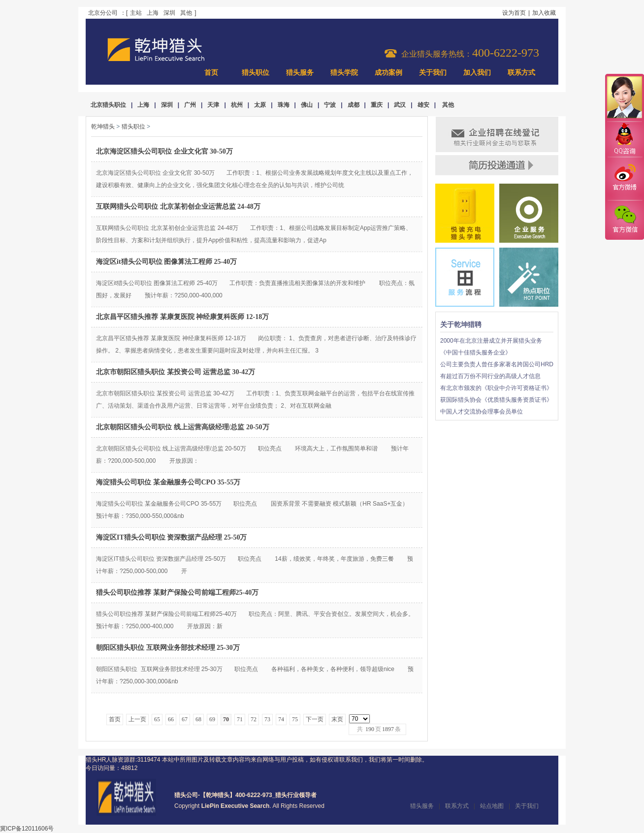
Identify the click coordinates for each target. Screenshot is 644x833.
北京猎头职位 (108, 105)
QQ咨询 (624, 140)
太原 (260, 105)
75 (295, 719)
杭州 (237, 105)
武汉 (400, 105)
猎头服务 (300, 73)
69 (212, 719)
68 (198, 719)
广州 (190, 105)
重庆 (377, 105)
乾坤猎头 (103, 127)
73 (267, 719)
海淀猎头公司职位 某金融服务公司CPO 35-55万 (168, 482)
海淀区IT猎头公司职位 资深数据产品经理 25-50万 (171, 537)
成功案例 (388, 73)
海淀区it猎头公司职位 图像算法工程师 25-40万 (166, 262)
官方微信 (624, 220)
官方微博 (624, 179)
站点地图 (492, 806)
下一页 (315, 719)
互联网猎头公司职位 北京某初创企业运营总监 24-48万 (178, 207)
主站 (136, 13)
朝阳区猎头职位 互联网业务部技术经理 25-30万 (168, 648)
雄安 (423, 105)
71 (240, 719)
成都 (354, 105)
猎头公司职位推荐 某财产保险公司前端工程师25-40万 (177, 593)
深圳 (169, 13)
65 (157, 719)
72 (254, 719)
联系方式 (521, 73)
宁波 (330, 105)
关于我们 (433, 73)
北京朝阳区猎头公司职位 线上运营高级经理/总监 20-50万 (183, 427)
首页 (211, 73)
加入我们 (477, 73)
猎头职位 (256, 73)
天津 (213, 105)
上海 (153, 13)
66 (171, 719)
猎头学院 (344, 73)
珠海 (284, 105)
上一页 (137, 719)
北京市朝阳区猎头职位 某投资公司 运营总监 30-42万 (176, 372)
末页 (337, 719)
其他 (186, 13)
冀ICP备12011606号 (27, 829)
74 (281, 719)
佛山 (307, 105)
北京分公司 (103, 13)
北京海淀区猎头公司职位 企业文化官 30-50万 (164, 151)
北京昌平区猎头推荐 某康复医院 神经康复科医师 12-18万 (182, 317)
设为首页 (514, 13)
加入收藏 (544, 13)
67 (185, 719)
